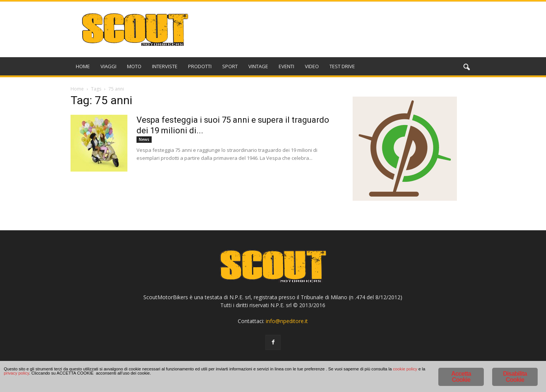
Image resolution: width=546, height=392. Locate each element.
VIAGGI (108, 66)
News (144, 139)
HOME (83, 66)
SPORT (230, 66)
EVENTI (286, 66)
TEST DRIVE (342, 66)
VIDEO (312, 66)
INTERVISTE (165, 66)
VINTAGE (258, 66)
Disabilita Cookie (515, 377)
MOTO (134, 66)
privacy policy (238, 378)
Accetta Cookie (461, 377)
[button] (466, 67)
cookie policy (186, 378)
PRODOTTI (200, 66)
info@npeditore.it (287, 321)
